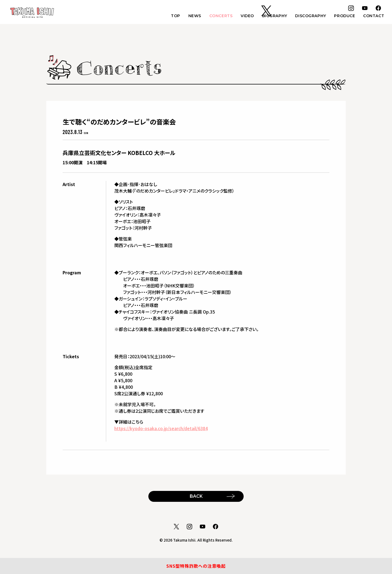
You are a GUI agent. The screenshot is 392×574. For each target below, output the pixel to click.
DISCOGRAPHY (309, 17)
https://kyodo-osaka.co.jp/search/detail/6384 (161, 428)
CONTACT (373, 17)
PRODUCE (344, 17)
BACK (196, 496)
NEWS (191, 17)
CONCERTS (217, 17)
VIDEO (245, 17)
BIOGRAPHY (272, 17)
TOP (171, 17)
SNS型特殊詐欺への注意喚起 (196, 566)
